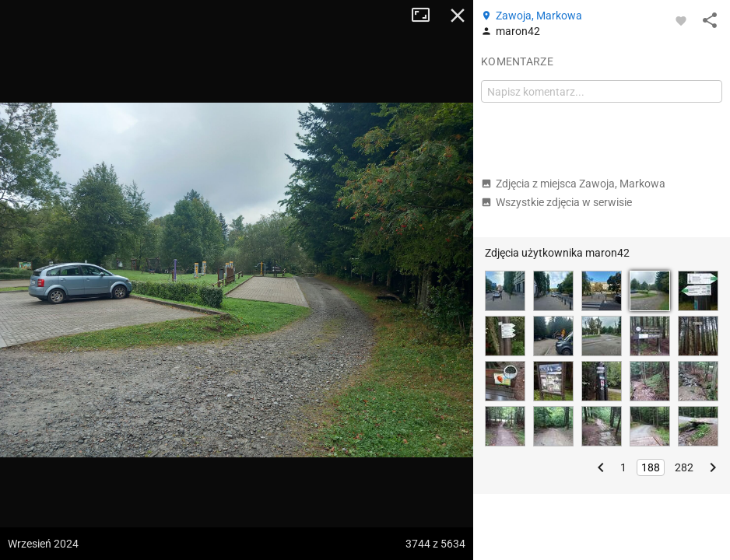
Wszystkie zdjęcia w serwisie (556, 202)
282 (684, 467)
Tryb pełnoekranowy (426, 16)
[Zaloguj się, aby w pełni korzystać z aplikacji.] (681, 20)
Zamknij (458, 16)
